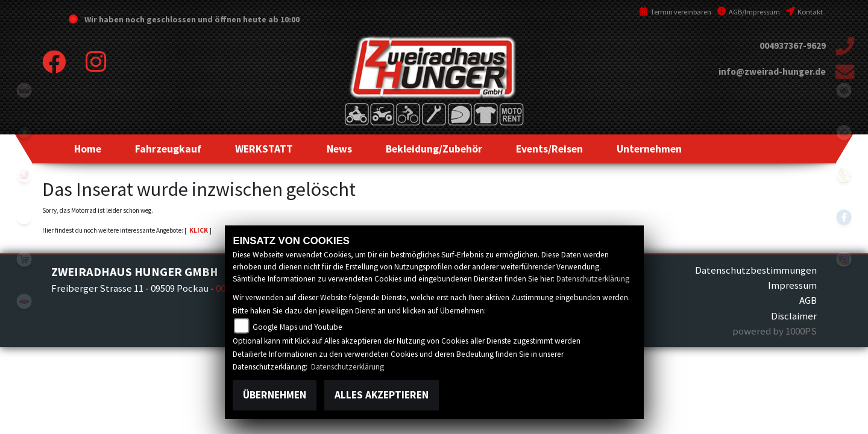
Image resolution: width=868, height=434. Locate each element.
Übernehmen (275, 395)
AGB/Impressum (749, 12)
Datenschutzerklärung (593, 279)
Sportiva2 (24, 133)
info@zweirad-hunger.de (772, 71)
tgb (24, 90)
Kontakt (804, 12)
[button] (168, 149)
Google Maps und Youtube (297, 327)
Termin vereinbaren (675, 12)
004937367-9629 (793, 46)
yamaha (24, 175)
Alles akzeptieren (382, 395)
